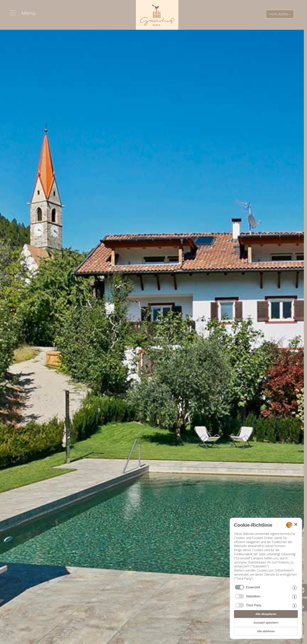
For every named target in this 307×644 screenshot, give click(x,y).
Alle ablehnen (266, 631)
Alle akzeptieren (266, 614)
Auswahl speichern (266, 623)
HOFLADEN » (280, 14)
